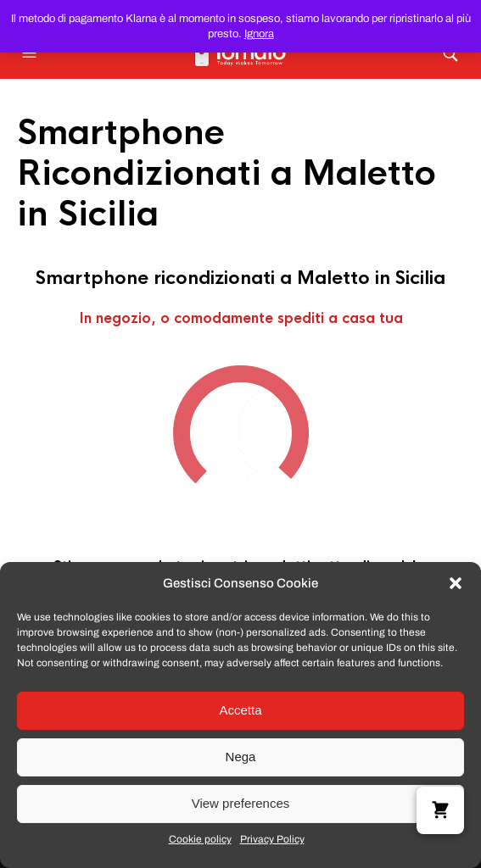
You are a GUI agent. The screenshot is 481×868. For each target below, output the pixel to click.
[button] (456, 583)
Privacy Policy (272, 839)
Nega (241, 757)
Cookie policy (200, 839)
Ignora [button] (259, 34)
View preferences (241, 803)
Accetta (240, 710)
